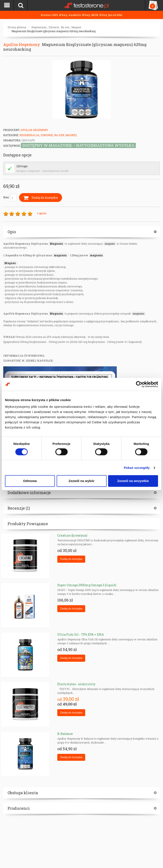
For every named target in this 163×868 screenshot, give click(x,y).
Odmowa (30, 481)
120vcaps (22, 166)
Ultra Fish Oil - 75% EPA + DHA (81, 634)
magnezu (60, 255)
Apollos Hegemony (22, 44)
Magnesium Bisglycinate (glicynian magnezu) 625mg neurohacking (54, 31)
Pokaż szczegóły (137, 468)
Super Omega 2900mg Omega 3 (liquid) (87, 585)
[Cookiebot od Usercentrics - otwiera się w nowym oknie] (139, 384)
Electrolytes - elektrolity (76, 684)
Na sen (65, 27)
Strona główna (17, 27)
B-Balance (65, 734)
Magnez (76, 27)
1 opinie (42, 213)
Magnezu (56, 244)
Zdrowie (54, 27)
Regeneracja (39, 27)
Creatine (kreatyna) (72, 535)
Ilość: (10, 198)
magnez (110, 244)
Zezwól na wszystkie (133, 481)
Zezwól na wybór (81, 481)
